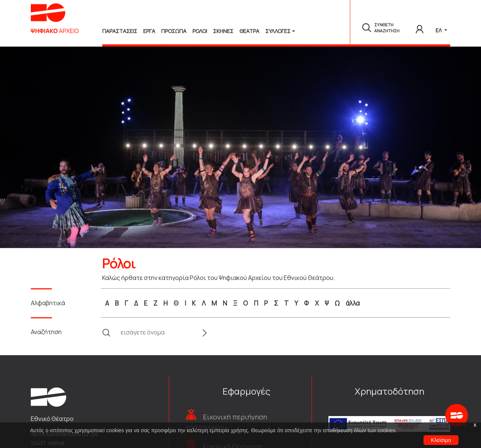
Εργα (149, 31)
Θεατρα (249, 31)
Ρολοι (200, 31)
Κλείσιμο (441, 440)
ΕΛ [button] (439, 30)
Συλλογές (278, 31)
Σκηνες (223, 31)
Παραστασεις (120, 31)
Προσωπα (174, 31)
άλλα (353, 303)
